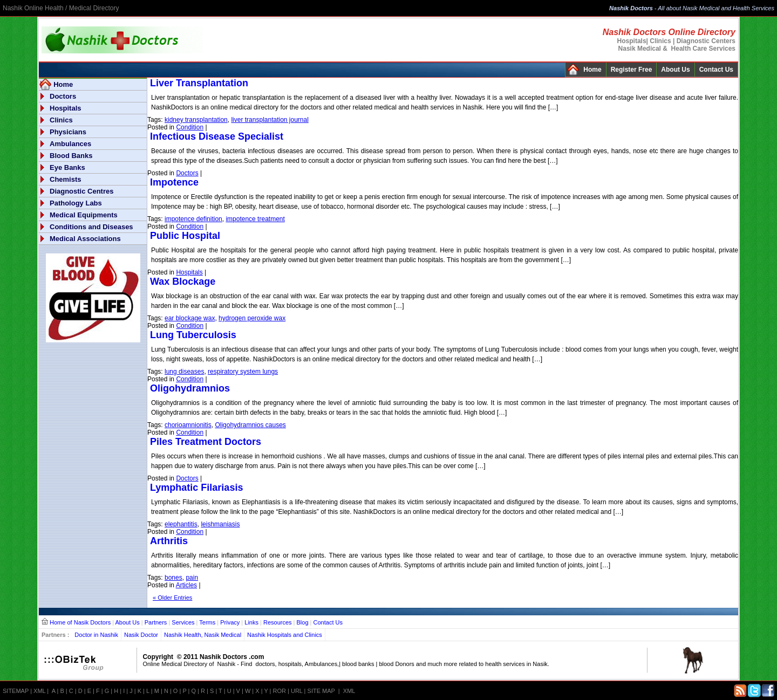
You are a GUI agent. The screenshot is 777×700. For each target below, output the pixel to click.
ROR (280, 691)
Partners (156, 622)
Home (592, 70)
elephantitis (181, 524)
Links (251, 622)
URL (297, 691)
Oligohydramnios (190, 388)
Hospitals (66, 108)
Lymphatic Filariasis (196, 488)
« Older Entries (172, 598)
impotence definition (193, 219)
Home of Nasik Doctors (80, 622)
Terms (207, 622)
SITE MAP (321, 691)
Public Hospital (185, 236)
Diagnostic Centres (81, 191)
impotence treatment (255, 219)
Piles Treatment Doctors (206, 442)
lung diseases (184, 372)
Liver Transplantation (199, 83)
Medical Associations (85, 239)
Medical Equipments (84, 215)
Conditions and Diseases (91, 227)
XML (39, 691)
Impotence (174, 182)
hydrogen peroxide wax (252, 318)
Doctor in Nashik (96, 635)
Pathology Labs (76, 203)
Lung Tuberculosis (193, 335)
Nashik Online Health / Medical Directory (61, 8)
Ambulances (70, 144)
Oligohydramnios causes (250, 425)
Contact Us (716, 70)
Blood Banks (71, 156)
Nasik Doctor (141, 635)
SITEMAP (16, 691)
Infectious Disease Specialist (217, 136)
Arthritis (169, 541)
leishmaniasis (220, 524)
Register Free (632, 70)
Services (183, 622)
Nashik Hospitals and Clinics (285, 635)
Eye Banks (67, 167)
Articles (186, 585)
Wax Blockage (183, 282)
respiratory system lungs (243, 372)
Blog (303, 622)
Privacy (230, 622)
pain (192, 578)
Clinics (61, 120)
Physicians (68, 132)
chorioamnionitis (188, 425)
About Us (675, 70)
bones (173, 578)
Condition (190, 127)
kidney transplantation (196, 120)
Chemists (66, 179)
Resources (278, 622)
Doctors (63, 96)
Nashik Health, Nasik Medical (203, 635)
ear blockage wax (190, 318)
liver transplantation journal (270, 120)
